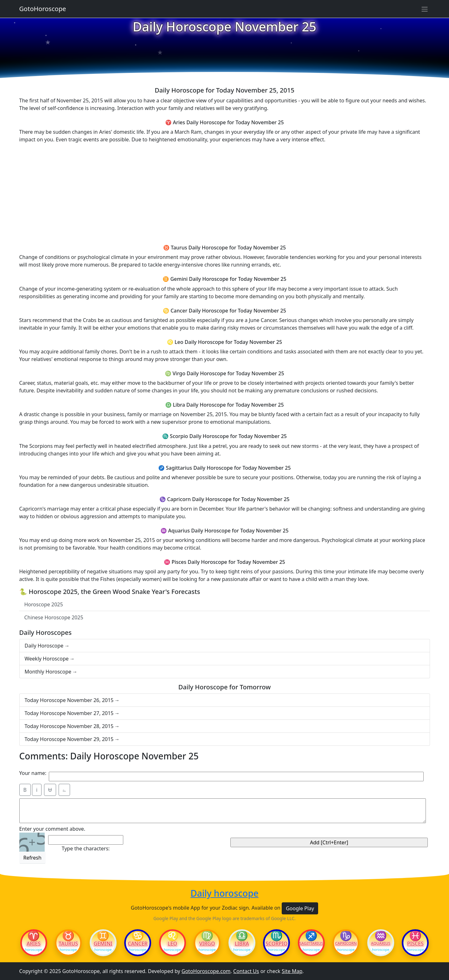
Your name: (33, 773)
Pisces (415, 944)
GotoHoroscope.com (206, 971)
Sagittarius (311, 944)
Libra (242, 944)
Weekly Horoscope (47, 659)
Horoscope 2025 (44, 604)
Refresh (32, 858)
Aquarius (381, 944)
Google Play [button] (300, 908)
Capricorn (346, 944)
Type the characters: (86, 848)
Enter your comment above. (52, 829)
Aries (34, 944)
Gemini (103, 944)
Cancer (138, 944)
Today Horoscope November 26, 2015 (69, 700)
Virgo (207, 944)
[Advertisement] (225, 193)
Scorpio (276, 944)
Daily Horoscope (44, 646)
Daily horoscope (224, 893)
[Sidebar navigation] (425, 9)
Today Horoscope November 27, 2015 (69, 713)
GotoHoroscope (43, 9)
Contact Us (246, 971)
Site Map (292, 971)
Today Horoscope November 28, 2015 (69, 726)
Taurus (68, 944)
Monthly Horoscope (48, 672)
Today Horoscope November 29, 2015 (69, 739)
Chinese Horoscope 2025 (54, 617)
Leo (172, 944)
